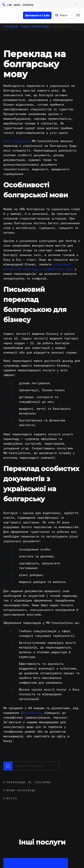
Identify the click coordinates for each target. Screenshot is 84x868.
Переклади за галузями (29, 782)
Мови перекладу (35, 26)
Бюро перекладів (17, 141)
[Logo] (6, 16)
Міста (12, 798)
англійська (32, 713)
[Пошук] (57, 15)
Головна (10, 26)
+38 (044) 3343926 (20, 5)
